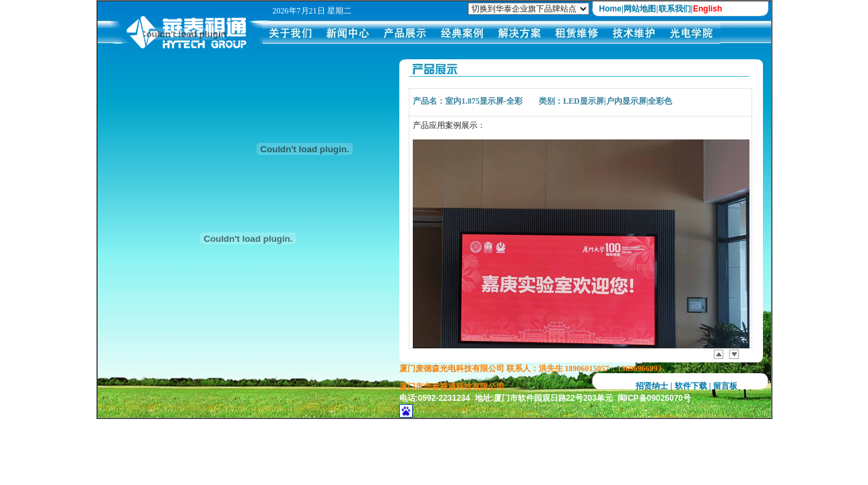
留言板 (725, 386)
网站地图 (640, 9)
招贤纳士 (652, 386)
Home (610, 9)
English (707, 9)
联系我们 (675, 9)
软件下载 (691, 386)
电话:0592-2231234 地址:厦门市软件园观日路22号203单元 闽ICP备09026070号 (545, 398)
